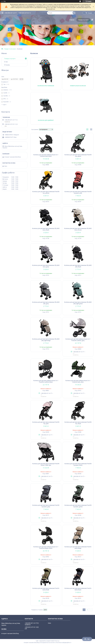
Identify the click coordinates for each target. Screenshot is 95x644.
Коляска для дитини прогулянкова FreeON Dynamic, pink (78, 192)
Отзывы (7, 65)
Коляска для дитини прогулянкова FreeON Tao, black (78, 423)
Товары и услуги (83, 20)
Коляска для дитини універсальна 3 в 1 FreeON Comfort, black (46, 381)
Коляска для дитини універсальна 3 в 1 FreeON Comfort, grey (78, 340)
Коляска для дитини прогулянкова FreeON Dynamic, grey (46, 506)
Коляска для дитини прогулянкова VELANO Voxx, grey (46, 266)
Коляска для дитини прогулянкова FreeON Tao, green (78, 155)
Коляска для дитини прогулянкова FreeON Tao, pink (46, 423)
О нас (6, 62)
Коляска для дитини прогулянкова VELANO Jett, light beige (46, 340)
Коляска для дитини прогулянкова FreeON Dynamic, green (78, 506)
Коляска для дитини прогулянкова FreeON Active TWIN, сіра (46, 464)
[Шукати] (74, 13)
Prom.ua (57, 641)
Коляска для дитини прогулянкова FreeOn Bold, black (78, 589)
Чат (87, 639)
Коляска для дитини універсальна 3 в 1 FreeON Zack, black (46, 155)
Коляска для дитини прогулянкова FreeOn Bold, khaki (46, 589)
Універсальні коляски (78, 86)
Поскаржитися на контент (48, 643)
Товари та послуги (10, 49)
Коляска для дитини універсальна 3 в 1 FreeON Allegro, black (46, 548)
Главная (72, 20)
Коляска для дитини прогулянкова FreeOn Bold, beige (78, 548)
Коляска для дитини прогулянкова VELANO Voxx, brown (78, 229)
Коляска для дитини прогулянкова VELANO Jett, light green (78, 303)
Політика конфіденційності (64, 643)
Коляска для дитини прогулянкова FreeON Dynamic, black (78, 464)
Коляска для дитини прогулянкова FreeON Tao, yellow (46, 192)
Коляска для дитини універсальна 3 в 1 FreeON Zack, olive (78, 381)
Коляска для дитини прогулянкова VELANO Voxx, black (46, 229)
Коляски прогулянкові (46, 86)
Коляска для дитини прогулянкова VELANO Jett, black (78, 266)
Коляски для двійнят (46, 120)
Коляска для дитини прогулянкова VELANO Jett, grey (46, 303)
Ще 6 (5, 105)
